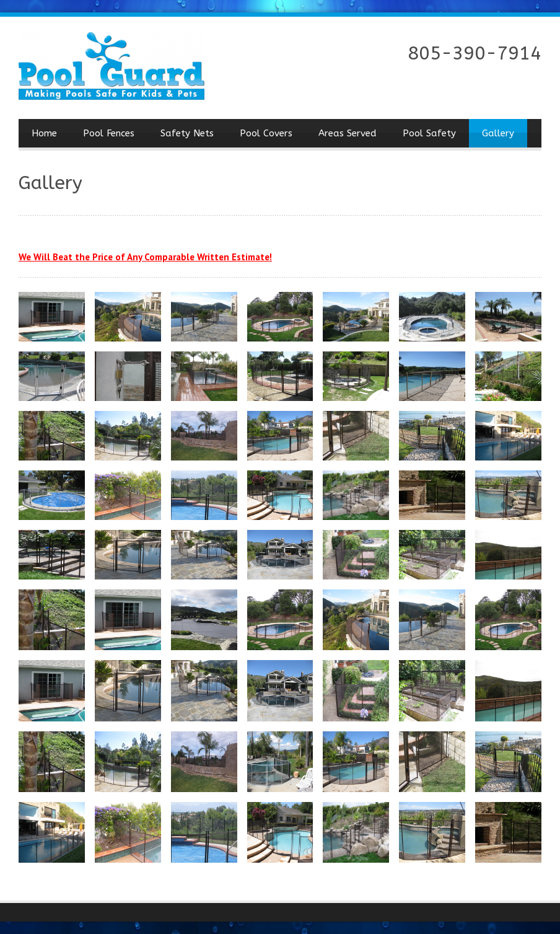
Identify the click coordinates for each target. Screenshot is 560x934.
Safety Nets (187, 133)
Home (44, 133)
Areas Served (348, 133)
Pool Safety (429, 133)
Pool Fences (109, 133)
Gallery (498, 133)
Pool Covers (266, 133)
